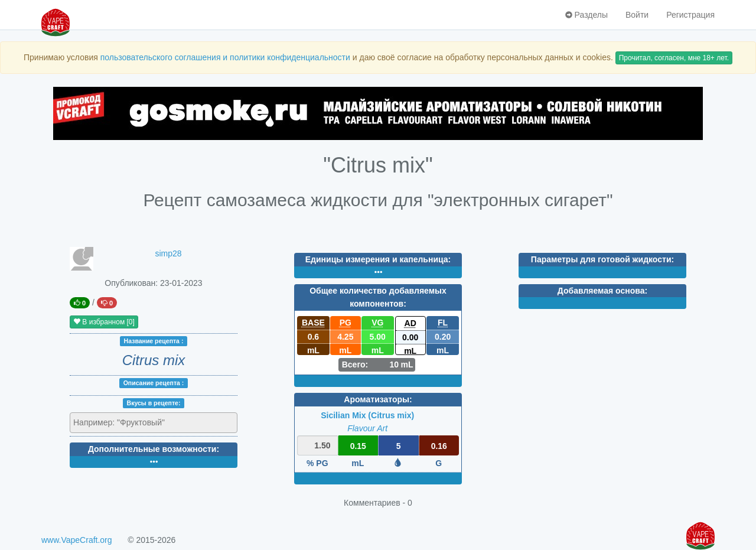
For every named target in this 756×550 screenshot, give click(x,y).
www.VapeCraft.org (77, 540)
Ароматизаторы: (378, 399)
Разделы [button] (586, 15)
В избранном (104, 322)
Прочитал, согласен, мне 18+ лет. (674, 58)
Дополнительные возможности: (154, 449)
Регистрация (690, 15)
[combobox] (154, 423)
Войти (637, 15)
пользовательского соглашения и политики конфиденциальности (225, 57)
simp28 (168, 253)
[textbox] (125, 422)
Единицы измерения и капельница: (378, 259)
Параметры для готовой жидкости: (602, 259)
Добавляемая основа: (602, 291)
